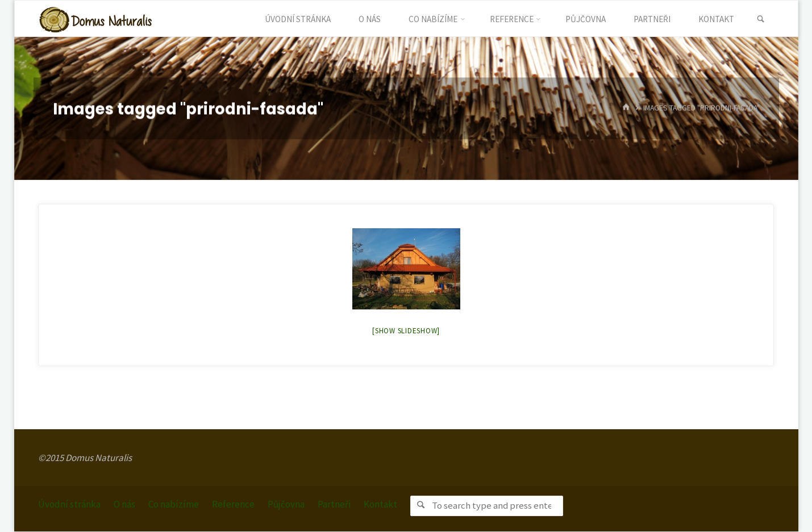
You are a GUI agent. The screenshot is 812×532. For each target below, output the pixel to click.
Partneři (334, 504)
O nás (124, 504)
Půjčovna (286, 504)
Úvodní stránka (69, 504)
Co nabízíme (174, 504)
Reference (233, 504)
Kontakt (380, 504)
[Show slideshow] (406, 331)
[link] (761, 19)
